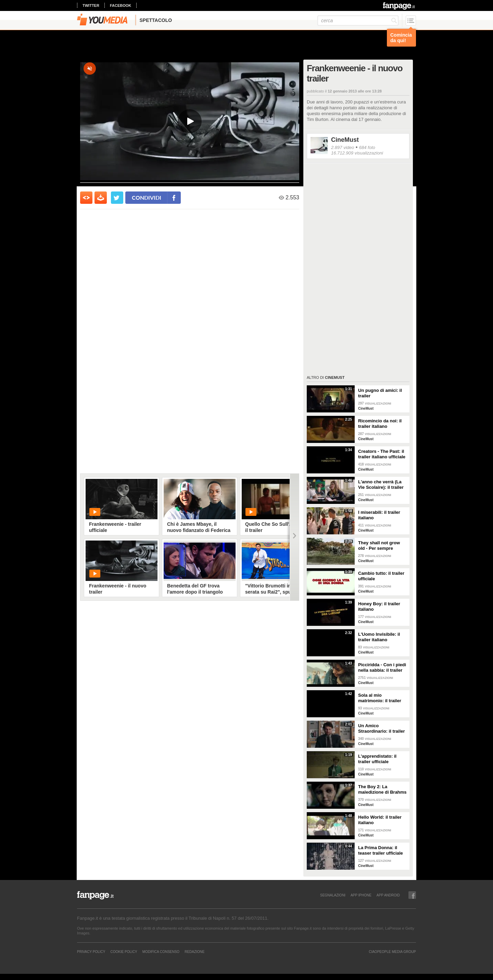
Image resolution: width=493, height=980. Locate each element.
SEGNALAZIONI (333, 895)
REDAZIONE (194, 952)
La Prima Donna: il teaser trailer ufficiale (381, 850)
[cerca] (358, 21)
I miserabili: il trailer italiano (379, 515)
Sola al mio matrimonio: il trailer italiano (380, 698)
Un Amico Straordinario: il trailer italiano (382, 729)
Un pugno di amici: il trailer (380, 393)
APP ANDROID (388, 895)
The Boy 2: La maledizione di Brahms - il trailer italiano (382, 790)
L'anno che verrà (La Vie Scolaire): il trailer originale (381, 485)
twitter (91, 5)
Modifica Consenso (161, 952)
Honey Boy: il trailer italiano (379, 606)
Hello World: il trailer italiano (380, 820)
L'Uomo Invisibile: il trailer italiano (379, 637)
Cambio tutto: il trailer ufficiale (381, 576)
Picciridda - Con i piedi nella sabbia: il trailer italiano (382, 668)
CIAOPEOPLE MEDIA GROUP (392, 952)
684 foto (367, 147)
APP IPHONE (361, 895)
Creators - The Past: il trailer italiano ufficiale (382, 454)
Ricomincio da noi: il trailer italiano (380, 424)
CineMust (345, 140)
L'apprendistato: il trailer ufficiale (377, 759)
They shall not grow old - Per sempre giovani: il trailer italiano (379, 546)
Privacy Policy (91, 952)
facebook (121, 5)
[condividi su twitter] (117, 198)
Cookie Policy (124, 952)
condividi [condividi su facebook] (147, 197)
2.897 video (343, 147)
